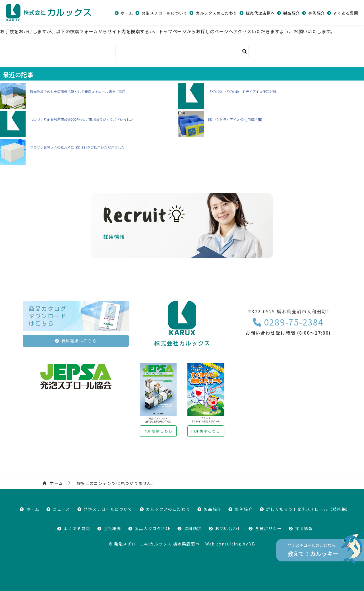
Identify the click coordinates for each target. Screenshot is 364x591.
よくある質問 (346, 13)
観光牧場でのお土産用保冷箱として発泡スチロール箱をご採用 (78, 91)
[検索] (182, 52)
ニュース (62, 509)
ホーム (127, 13)
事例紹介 (317, 13)
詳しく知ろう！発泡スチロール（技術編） (308, 509)
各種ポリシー (268, 528)
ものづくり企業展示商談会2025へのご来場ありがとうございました (82, 119)
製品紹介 (291, 13)
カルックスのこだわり (217, 13)
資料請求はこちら (79, 341)
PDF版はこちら (158, 431)
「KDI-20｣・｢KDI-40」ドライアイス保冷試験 (242, 91)
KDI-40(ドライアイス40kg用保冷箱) (235, 119)
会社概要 (112, 528)
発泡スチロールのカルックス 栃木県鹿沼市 (157, 544)
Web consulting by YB (230, 544)
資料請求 (193, 528)
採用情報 (304, 528)
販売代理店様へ (260, 13)
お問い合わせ (228, 528)
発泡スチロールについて (165, 13)
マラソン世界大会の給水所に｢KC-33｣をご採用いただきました (77, 147)
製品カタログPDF (153, 528)
